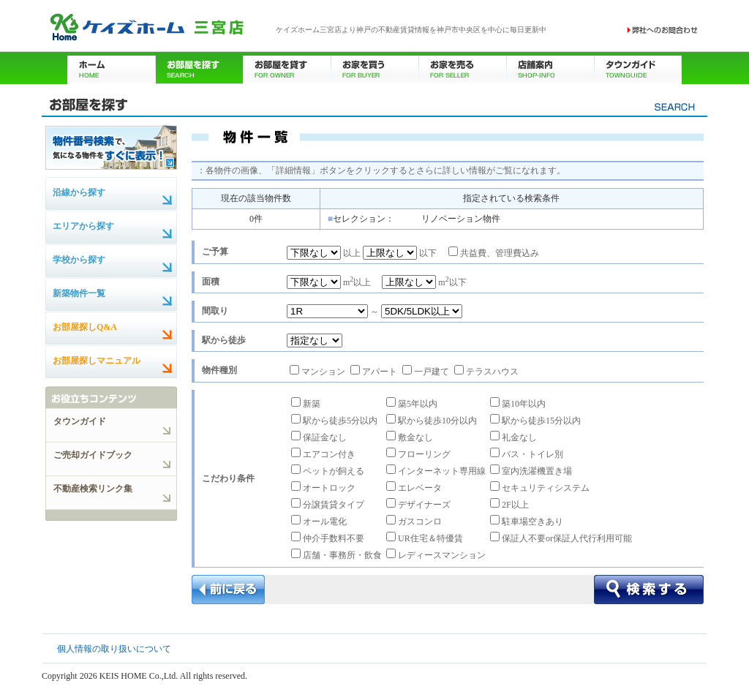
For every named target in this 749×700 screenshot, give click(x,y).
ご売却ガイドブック (93, 455)
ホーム (111, 68)
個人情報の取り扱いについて (114, 649)
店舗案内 (550, 68)
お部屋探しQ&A (85, 327)
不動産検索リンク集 (93, 489)
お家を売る (462, 68)
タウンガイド (638, 68)
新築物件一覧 (79, 293)
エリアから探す (83, 226)
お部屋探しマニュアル (97, 361)
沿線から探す (79, 192)
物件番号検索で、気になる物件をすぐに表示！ (111, 147)
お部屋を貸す (287, 68)
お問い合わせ (663, 30)
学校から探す (79, 260)
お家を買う (374, 68)
